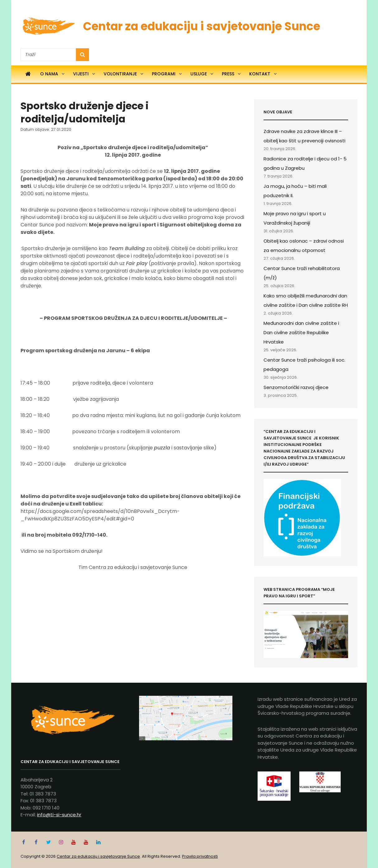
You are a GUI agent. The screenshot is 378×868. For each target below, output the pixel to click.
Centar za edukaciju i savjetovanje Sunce (202, 26)
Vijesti (84, 74)
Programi (167, 74)
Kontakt (263, 74)
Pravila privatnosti (200, 856)
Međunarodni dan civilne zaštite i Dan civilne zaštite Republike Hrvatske (301, 332)
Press (232, 74)
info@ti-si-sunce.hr (59, 815)
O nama (53, 74)
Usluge (202, 74)
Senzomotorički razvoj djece (296, 387)
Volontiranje (124, 74)
